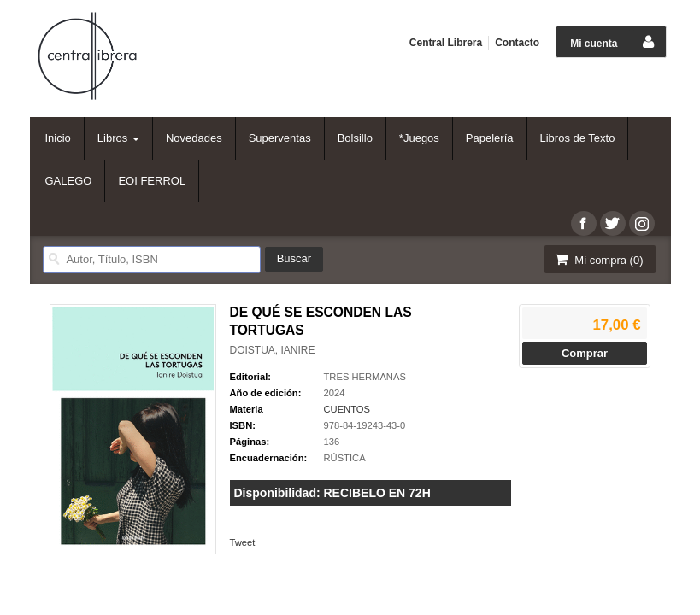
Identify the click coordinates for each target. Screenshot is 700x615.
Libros (118, 138)
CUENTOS (347, 409)
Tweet (243, 542)
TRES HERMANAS (365, 377)
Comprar (585, 353)
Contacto (517, 43)
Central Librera (446, 43)
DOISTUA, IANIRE (273, 350)
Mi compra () (598, 259)
